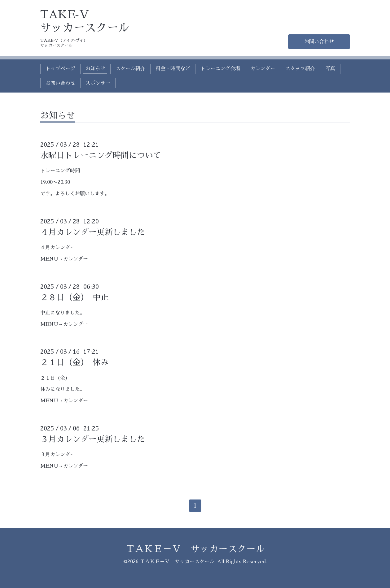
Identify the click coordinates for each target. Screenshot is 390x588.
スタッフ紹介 (300, 69)
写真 (330, 69)
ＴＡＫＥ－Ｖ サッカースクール (195, 549)
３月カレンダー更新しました (93, 439)
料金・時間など (173, 69)
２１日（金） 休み (74, 362)
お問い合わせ (319, 42)
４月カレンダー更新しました (93, 232)
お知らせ (95, 69)
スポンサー (98, 83)
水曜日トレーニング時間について (101, 155)
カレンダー (263, 69)
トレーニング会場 (220, 69)
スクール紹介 (130, 69)
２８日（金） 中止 (74, 297)
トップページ (60, 69)
